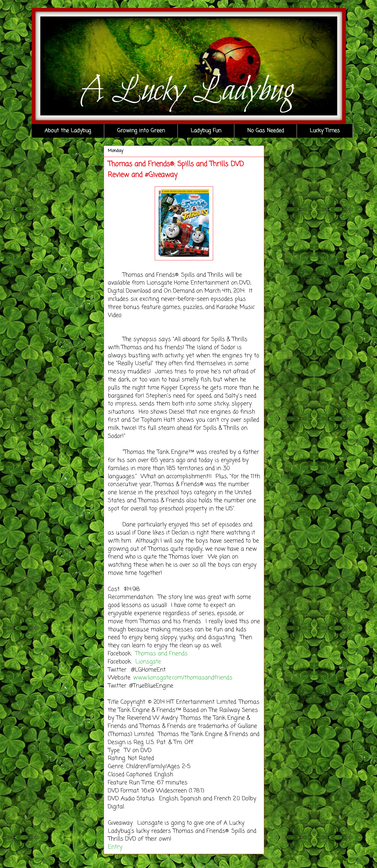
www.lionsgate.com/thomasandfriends (183, 678)
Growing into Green (141, 131)
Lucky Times (325, 131)
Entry (115, 847)
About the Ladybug (68, 131)
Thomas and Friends (162, 654)
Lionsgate (149, 662)
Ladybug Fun (206, 131)
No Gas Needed (266, 131)
